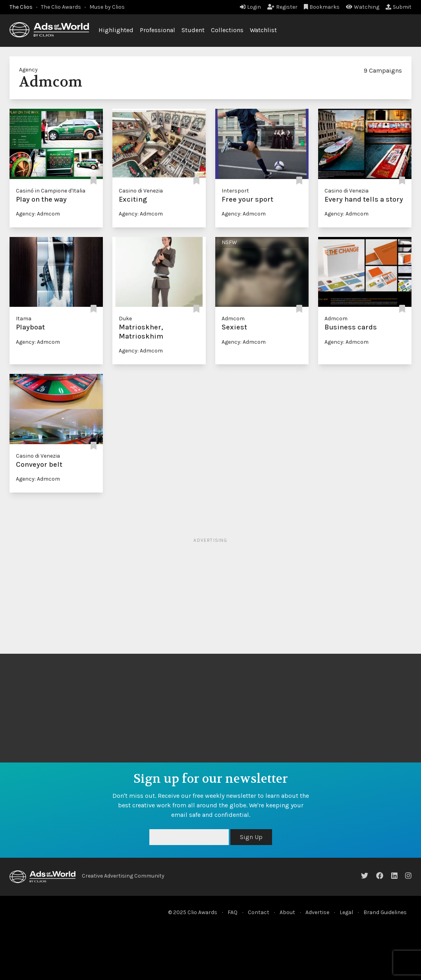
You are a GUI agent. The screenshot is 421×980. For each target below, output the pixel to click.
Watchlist (263, 30)
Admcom (233, 319)
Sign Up (251, 837)
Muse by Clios (107, 7)
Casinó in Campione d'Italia (51, 191)
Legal (346, 912)
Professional (157, 30)
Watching (363, 7)
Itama (24, 319)
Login (250, 7)
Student (193, 30)
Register (282, 7)
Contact (259, 912)
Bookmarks (322, 7)
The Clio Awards (61, 7)
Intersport (235, 191)
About (287, 912)
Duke (125, 319)
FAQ (233, 912)
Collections (227, 30)
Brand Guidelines (385, 912)
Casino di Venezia (141, 191)
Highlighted (116, 30)
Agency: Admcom (38, 214)
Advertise (317, 912)
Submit (399, 7)
